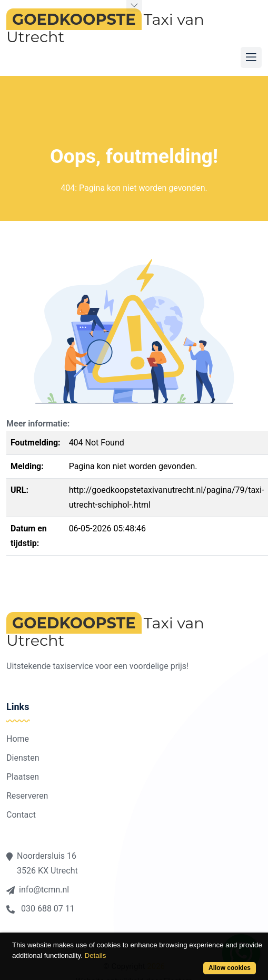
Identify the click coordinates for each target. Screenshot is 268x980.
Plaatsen (23, 777)
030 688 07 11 (41, 909)
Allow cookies (230, 968)
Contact (21, 815)
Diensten (23, 758)
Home (18, 739)
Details (96, 955)
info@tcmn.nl (38, 890)
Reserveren (27, 796)
